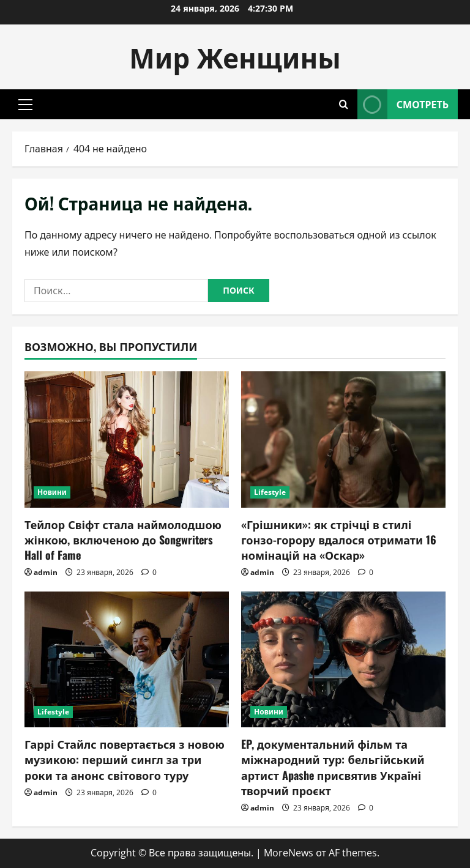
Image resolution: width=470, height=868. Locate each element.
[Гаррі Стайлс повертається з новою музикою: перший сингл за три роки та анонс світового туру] (127, 660)
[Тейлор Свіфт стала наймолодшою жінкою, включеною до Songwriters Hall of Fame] (127, 440)
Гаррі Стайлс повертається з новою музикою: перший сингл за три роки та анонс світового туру (125, 759)
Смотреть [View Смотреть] (403, 104)
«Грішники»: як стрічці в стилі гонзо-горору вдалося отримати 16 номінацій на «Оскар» (339, 540)
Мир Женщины (235, 57)
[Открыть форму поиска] (344, 104)
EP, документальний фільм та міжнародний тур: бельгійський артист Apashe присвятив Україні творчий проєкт (333, 767)
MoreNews (289, 853)
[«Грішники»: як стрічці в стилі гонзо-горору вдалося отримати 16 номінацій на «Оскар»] (343, 440)
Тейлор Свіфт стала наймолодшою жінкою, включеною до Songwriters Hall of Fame (123, 540)
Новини (52, 492)
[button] (25, 105)
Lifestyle (270, 492)
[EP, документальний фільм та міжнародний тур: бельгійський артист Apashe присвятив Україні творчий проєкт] (343, 660)
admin (46, 572)
